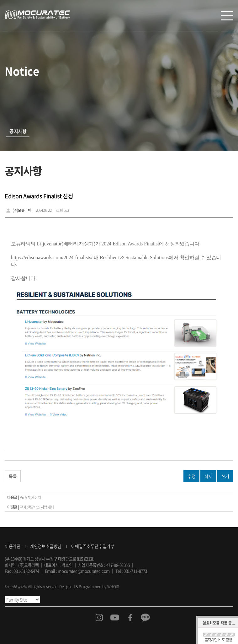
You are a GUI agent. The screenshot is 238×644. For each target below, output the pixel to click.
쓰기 (225, 476)
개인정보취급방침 (46, 546)
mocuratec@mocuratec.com (84, 571)
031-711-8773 (135, 571)
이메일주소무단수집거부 (93, 546)
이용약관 (13, 546)
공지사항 (18, 131)
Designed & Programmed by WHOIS (89, 587)
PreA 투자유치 (30, 497)
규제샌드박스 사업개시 (37, 507)
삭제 (208, 476)
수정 (191, 476)
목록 (13, 476)
